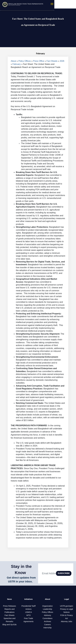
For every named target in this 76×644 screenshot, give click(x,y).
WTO (29, 616)
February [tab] (38, 54)
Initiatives (28, 599)
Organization (48, 606)
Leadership (47, 609)
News (9, 599)
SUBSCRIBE (64, 573)
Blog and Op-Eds (9, 625)
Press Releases (10, 606)
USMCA (28, 613)
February (17, 64)
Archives (47, 622)
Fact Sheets (52, 61)
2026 (62, 61)
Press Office (39, 61)
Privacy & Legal (67, 609)
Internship (47, 628)
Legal (67, 599)
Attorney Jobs (67, 622)
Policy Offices (25, 61)
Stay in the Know (21, 570)
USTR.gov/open (67, 606)
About (13, 61)
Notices (67, 613)
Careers (47, 625)
